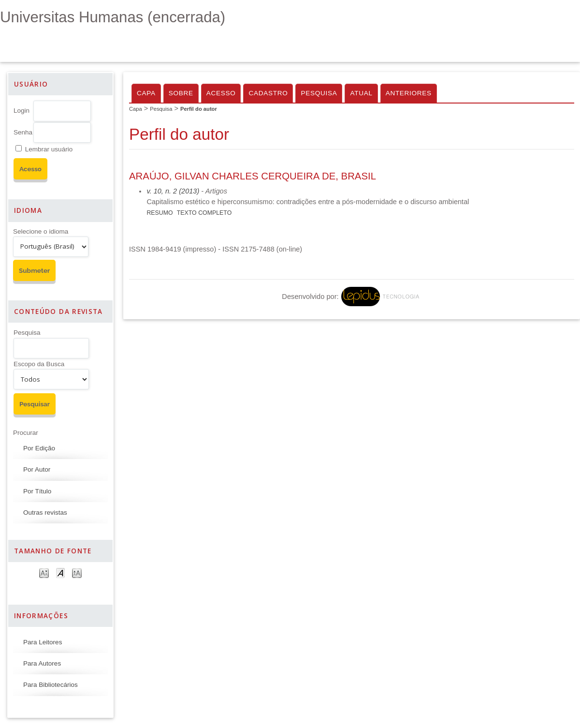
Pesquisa (27, 333)
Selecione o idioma (41, 231)
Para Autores (42, 663)
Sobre (181, 93)
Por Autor (37, 469)
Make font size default (60, 572)
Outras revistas (45, 513)
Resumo (159, 213)
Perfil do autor (199, 109)
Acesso (221, 93)
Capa (146, 93)
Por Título (37, 491)
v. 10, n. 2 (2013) (173, 191)
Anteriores (409, 93)
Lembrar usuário (49, 149)
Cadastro (268, 93)
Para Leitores (43, 642)
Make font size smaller (44, 572)
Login (22, 111)
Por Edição (39, 448)
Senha (23, 132)
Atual (361, 93)
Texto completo (204, 213)
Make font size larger (77, 572)
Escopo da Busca (39, 364)
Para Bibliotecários (51, 685)
